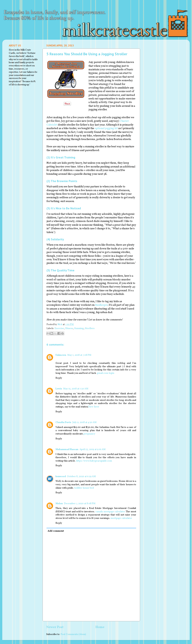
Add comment (56, 531)
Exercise (59, 328)
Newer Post (55, 627)
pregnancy (89, 434)
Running (79, 328)
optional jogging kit (106, 128)
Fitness (69, 328)
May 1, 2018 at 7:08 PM (79, 355)
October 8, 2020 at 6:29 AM (81, 477)
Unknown (61, 355)
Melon (59, 504)
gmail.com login (106, 373)
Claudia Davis (63, 422)
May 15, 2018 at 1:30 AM (76, 389)
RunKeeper (101, 305)
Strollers (90, 328)
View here (94, 407)
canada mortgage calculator (110, 512)
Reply (59, 378)
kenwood (61, 477)
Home (100, 627)
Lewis (59, 389)
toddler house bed (84, 488)
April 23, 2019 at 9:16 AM (93, 450)
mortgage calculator (121, 518)
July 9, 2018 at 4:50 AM (84, 422)
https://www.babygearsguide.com (94, 461)
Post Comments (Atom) (73, 634)
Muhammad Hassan (67, 450)
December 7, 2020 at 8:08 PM (80, 504)
